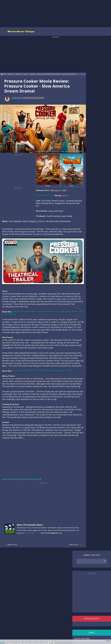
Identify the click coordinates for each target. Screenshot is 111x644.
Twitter (36, 533)
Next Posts (76, 545)
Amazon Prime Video (82, 638)
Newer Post (10, 545)
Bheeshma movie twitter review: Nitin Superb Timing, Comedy (43, 371)
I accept (51, 643)
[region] (56, 13)
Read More (28, 533)
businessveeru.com (45, 196)
